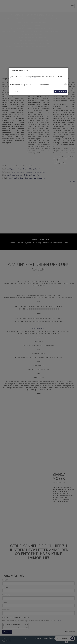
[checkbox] (66, 84)
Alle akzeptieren (60, 91)
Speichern (15, 91)
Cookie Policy (34, 78)
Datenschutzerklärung (16, 78)
